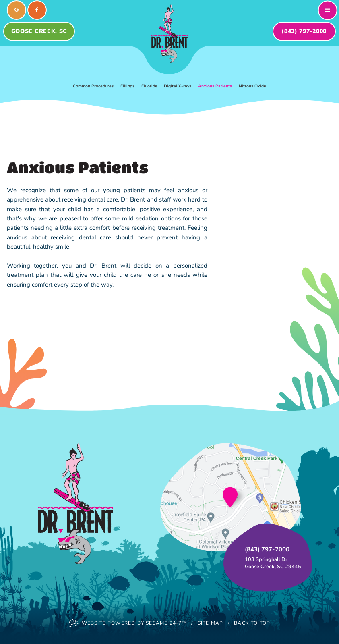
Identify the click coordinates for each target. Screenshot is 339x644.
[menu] (328, 10)
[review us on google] (17, 10)
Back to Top (252, 623)
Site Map (211, 623)
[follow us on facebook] (37, 10)
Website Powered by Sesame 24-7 (128, 623)
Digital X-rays (178, 86)
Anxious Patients (215, 86)
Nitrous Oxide (252, 86)
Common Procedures (93, 86)
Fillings (127, 86)
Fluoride (149, 86)
